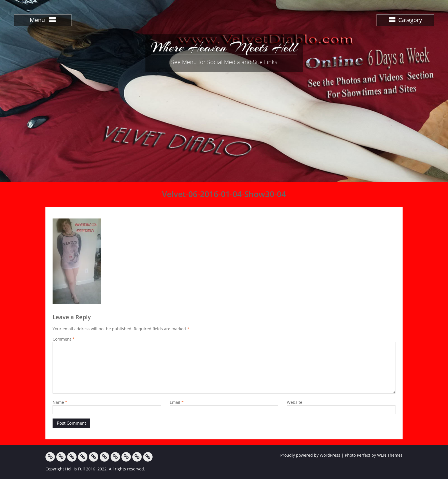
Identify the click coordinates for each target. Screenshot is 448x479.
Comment (64, 339)
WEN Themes (390, 455)
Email (177, 402)
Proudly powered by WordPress (310, 455)
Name (60, 402)
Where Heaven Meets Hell (224, 47)
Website (295, 402)
